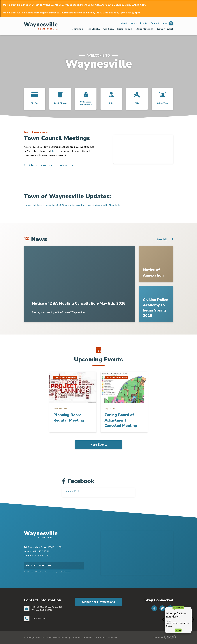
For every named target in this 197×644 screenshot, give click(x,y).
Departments (145, 29)
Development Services (65, 378)
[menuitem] (77, 29)
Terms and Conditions (82, 637)
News (134, 23)
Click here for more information (45, 165)
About (124, 23)
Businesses (125, 29)
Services (77, 29)
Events (144, 23)
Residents (93, 29)
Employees (113, 637)
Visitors (109, 29)
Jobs (165, 23)
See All (162, 239)
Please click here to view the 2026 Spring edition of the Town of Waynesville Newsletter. (73, 205)
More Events (99, 445)
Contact (155, 23)
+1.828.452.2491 (39, 619)
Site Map (100, 637)
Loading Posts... (73, 491)
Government (165, 29)
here (55, 151)
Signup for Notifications (99, 602)
